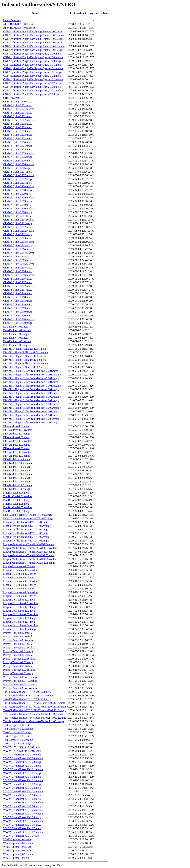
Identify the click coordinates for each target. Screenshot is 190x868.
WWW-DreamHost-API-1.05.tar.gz (22, 817)
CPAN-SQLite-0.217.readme (19, 286)
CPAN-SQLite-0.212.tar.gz (18, 234)
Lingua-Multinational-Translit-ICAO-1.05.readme (30, 559)
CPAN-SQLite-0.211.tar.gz (18, 223)
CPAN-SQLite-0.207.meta (17, 172)
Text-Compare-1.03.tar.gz (17, 743)
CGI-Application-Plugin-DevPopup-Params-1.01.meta (33, 43)
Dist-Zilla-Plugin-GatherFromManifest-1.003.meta (31, 404)
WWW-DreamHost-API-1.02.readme (23, 780)
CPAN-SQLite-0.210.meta (17, 205)
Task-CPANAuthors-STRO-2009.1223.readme (28, 696)
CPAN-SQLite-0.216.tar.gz (18, 279)
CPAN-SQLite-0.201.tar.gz (18, 113)
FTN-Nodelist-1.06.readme (18, 474)
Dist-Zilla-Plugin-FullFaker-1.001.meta (24, 349)
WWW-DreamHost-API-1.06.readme (23, 821)
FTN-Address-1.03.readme (18, 452)
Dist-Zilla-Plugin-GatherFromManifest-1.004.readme (32, 419)
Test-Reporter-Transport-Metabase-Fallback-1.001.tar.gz (34, 721)
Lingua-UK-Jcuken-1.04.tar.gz (20, 629)
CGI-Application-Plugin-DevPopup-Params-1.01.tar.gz (33, 50)
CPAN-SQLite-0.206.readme (19, 164)
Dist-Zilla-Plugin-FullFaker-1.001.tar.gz (25, 356)
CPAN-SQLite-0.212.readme (19, 231)
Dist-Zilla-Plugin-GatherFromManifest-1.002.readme (32, 397)
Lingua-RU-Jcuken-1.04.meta (19, 589)
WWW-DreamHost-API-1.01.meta (22, 766)
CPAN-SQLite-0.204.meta (17, 138)
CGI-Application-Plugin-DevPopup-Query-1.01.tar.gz (32, 72)
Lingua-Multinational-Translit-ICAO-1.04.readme (30, 548)
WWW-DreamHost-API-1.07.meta (22, 828)
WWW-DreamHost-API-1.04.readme (23, 803)
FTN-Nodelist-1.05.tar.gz (17, 467)
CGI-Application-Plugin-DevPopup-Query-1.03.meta (32, 87)
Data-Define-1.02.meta (16, 327)
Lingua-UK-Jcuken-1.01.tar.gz (20, 607)
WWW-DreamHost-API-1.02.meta (22, 777)
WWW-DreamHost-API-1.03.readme (23, 791)
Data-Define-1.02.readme (17, 330)
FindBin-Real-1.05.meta (16, 504)
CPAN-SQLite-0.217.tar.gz (18, 290)
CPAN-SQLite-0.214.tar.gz (18, 256)
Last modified (78, 13)
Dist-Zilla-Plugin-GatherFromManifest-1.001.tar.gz (31, 389)
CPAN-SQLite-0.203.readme (19, 131)
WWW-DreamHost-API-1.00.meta (22, 755)
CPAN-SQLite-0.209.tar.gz (18, 201)
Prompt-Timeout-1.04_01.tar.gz (20, 677)
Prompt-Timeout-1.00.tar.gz (18, 640)
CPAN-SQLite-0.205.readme (19, 153)
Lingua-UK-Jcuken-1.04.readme (21, 625)
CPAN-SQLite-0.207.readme (19, 175)
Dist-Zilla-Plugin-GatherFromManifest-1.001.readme (32, 386)
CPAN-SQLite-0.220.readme (19, 319)
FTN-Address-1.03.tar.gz (17, 456)
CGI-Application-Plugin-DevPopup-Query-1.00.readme (33, 57)
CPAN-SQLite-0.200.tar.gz (18, 102)
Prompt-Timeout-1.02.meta (18, 655)
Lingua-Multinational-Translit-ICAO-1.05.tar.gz (29, 563)
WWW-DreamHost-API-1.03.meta (22, 788)
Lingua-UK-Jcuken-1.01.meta (19, 600)
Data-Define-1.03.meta (16, 338)
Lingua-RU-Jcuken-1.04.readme (21, 592)
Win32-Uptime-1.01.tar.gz (17, 847)
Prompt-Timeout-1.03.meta (18, 666)
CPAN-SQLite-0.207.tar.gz (18, 179)
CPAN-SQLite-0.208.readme (19, 186)
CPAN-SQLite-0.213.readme (19, 242)
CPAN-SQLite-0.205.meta (17, 150)
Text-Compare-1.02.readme (18, 729)
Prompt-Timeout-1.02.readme (19, 659)
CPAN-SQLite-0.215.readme (19, 264)
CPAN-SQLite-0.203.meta (17, 127)
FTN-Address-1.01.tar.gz (17, 434)
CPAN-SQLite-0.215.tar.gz (18, 268)
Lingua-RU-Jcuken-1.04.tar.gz (20, 596)
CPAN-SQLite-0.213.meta (17, 238)
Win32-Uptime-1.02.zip (16, 858)
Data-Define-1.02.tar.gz (16, 334)
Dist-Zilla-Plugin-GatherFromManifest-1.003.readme (32, 408)
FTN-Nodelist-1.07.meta (16, 482)
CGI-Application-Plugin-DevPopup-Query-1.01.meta (32, 65)
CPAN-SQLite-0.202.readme (19, 120)
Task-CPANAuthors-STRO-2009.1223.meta (27, 692)
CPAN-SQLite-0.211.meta (17, 216)
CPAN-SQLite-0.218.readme (19, 297)
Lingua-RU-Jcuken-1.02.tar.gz (20, 574)
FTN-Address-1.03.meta (16, 448)
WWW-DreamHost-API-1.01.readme (23, 769)
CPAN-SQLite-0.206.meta (17, 161)
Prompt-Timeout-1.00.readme (19, 636)
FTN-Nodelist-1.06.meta (16, 470)
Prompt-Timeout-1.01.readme (19, 648)
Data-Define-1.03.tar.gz (16, 345)
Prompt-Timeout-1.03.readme (19, 670)
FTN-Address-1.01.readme (18, 430)
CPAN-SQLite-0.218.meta (17, 293)
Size (91, 13)
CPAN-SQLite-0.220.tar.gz (18, 323)
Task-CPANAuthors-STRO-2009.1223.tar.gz (27, 699)
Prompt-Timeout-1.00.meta (18, 633)
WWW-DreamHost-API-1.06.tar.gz (22, 825)
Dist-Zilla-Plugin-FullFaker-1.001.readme (26, 352)
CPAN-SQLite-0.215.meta (17, 260)
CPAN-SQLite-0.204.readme (19, 142)
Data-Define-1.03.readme (17, 341)
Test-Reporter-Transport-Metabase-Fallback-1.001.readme (35, 718)
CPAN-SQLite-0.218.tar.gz (18, 301)
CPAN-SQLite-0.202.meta (17, 116)
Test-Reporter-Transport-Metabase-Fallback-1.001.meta (33, 714)
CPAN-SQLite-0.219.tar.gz (18, 312)
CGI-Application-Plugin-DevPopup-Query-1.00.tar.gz (32, 61)
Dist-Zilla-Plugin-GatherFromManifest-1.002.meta (31, 393)
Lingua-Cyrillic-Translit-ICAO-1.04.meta (26, 522)
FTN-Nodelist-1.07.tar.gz (17, 489)
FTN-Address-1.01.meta (16, 426)
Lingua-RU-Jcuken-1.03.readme (21, 581)
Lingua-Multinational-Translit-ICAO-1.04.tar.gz (29, 552)
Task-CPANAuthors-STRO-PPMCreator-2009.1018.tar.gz (34, 710)
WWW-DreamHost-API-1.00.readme (23, 758)
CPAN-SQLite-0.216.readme (19, 275)
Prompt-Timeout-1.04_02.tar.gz (20, 681)
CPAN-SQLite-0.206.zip (16, 168)
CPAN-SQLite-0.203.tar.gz (18, 135)
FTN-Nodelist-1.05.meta (16, 459)
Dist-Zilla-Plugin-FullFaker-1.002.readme (26, 363)
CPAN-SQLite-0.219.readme (19, 308)
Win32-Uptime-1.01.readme (18, 843)
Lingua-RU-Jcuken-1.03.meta (19, 577)
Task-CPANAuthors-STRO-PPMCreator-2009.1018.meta (34, 703)
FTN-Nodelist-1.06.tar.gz (17, 478)
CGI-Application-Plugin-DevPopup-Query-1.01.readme (33, 68)
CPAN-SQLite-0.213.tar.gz (18, 245)
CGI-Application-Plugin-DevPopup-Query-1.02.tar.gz (32, 83)
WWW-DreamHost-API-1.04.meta (22, 799)
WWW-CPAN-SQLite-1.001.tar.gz (22, 751)
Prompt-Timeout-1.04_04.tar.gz (20, 688)
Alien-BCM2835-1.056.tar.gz (19, 28)
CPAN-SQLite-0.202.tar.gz (18, 124)
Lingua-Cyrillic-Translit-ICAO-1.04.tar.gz (26, 530)
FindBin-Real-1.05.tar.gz (17, 511)
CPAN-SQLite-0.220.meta (17, 316)
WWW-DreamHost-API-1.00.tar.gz (22, 762)
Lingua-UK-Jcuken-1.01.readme (21, 603)
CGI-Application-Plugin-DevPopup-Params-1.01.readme (34, 46)
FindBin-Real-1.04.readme (18, 496)
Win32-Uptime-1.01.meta (17, 839)
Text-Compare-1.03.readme (18, 740)
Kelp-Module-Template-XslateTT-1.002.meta (28, 515)
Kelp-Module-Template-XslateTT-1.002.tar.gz (28, 518)
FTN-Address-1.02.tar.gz (17, 445)
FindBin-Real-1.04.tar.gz (17, 500)
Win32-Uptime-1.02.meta (17, 850)
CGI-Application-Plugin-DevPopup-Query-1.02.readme (33, 79)
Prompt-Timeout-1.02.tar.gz (18, 662)
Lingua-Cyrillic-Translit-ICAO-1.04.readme (27, 526)
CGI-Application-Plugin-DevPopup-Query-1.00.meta (32, 54)
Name (35, 13)
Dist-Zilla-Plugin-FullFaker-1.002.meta (24, 360)
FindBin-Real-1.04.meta (16, 493)
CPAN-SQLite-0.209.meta (17, 194)
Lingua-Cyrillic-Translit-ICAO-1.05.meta (26, 533)
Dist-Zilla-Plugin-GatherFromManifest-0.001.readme (32, 375)
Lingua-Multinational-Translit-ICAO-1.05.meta (29, 555)
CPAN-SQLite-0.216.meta (17, 271)
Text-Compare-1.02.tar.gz (17, 732)
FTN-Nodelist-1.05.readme (18, 463)
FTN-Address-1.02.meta (16, 437)
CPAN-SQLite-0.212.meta (17, 227)
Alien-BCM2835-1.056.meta (19, 24)
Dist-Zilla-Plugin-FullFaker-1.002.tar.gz (25, 367)
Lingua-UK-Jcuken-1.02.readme (21, 614)
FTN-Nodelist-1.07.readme (18, 485)
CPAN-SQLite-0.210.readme (19, 209)
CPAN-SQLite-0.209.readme (19, 197)
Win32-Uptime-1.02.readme (18, 854)
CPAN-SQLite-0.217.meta (17, 282)
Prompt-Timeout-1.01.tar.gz (18, 651)
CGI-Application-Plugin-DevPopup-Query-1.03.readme (33, 90)
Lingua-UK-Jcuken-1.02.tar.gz (20, 618)
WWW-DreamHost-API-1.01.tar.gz (22, 773)
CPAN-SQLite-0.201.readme (19, 109)
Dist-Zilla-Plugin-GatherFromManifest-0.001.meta (31, 371)
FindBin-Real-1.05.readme (18, 507)
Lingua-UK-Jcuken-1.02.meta (19, 611)
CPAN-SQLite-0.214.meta (17, 249)
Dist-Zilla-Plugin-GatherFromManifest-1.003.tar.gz (31, 411)
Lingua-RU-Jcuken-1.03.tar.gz (20, 585)
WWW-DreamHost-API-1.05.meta (22, 810)
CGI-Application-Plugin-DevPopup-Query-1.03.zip (31, 94)
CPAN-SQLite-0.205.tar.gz (18, 157)
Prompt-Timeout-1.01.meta (18, 644)
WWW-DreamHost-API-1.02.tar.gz (22, 784)
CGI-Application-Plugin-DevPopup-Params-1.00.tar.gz (33, 39)
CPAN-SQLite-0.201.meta (17, 105)
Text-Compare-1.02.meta (17, 725)
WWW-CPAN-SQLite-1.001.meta (22, 747)
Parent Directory (12, 20)
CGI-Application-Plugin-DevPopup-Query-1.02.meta (32, 76)
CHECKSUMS (11, 98)
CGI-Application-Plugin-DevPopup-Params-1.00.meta (33, 31)
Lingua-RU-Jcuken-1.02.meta (19, 566)
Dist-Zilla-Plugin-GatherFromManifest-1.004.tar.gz (31, 423)
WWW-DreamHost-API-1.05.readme (23, 814)
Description (101, 13)
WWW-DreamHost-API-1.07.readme (23, 832)
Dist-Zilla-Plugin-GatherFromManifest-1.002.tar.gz (31, 400)
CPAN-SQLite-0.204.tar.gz (18, 146)
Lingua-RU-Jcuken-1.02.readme (21, 570)
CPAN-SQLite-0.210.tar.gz (18, 212)
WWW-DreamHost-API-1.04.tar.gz (22, 806)
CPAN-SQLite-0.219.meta (17, 304)
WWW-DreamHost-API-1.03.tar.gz (22, 795)
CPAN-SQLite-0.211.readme (19, 220)
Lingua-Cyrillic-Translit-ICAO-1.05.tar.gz (26, 541)
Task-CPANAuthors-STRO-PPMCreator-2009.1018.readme (35, 707)
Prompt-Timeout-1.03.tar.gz (18, 673)
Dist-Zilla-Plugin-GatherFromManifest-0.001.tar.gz (31, 378)
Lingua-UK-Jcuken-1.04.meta (19, 622)
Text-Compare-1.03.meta (17, 736)
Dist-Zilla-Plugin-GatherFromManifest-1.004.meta (31, 415)
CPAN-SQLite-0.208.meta (17, 183)
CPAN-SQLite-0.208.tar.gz (18, 190)
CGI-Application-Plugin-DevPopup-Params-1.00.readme (34, 35)
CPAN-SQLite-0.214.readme (19, 253)
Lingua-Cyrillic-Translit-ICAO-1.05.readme (27, 537)
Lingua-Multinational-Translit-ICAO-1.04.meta (29, 544)
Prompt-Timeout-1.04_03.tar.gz (20, 684)
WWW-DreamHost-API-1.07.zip (21, 836)
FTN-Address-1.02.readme (18, 441)
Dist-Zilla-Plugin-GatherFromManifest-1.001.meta (31, 382)
